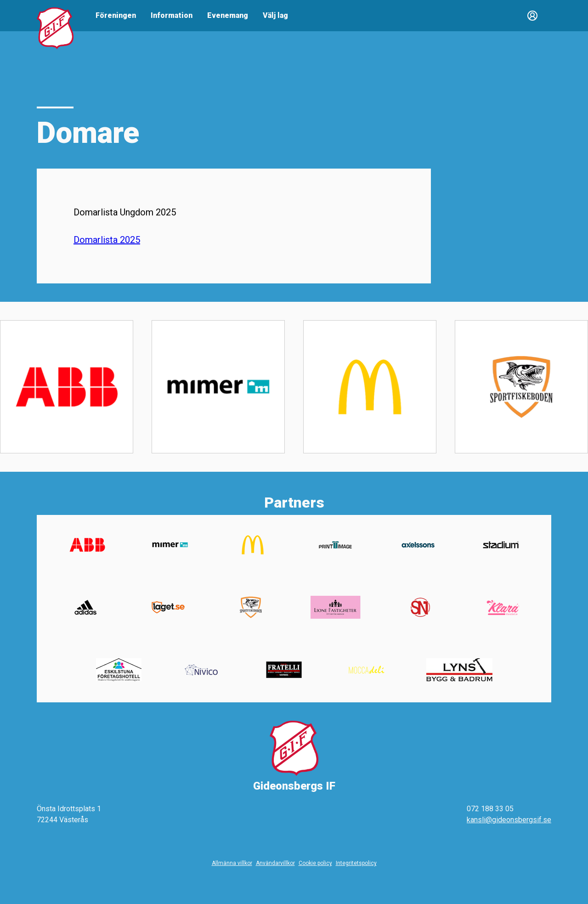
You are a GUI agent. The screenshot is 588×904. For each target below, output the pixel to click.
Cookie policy (315, 863)
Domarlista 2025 (107, 240)
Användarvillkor (275, 863)
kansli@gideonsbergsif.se (509, 820)
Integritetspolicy (356, 863)
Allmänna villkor (232, 863)
